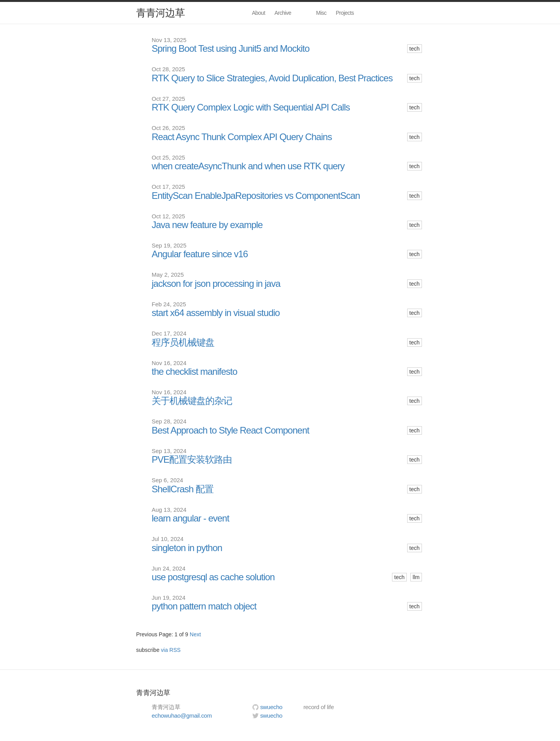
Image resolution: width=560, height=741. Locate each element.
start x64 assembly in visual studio (216, 313)
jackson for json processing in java (216, 284)
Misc (321, 13)
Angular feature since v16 (200, 254)
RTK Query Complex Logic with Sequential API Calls (251, 107)
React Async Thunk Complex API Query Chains (242, 137)
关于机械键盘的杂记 (192, 401)
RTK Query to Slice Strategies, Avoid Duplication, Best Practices (272, 78)
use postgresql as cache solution (213, 577)
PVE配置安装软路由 (192, 460)
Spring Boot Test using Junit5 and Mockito (230, 49)
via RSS (171, 650)
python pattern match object (204, 606)
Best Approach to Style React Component (230, 430)
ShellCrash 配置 (183, 489)
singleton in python (187, 548)
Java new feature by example (207, 225)
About (259, 13)
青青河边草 (160, 13)
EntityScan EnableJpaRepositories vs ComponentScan (256, 196)
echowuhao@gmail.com (182, 716)
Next (195, 634)
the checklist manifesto (194, 372)
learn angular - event (190, 518)
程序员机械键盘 (183, 342)
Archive (283, 13)
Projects (345, 13)
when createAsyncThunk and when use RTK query (248, 166)
